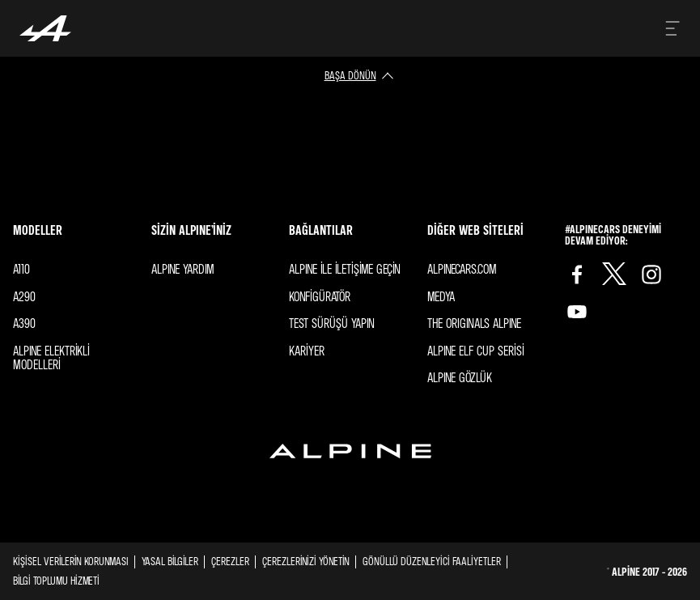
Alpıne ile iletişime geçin (345, 269)
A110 (21, 269)
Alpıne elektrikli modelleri (51, 358)
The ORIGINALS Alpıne (474, 323)
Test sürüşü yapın (332, 323)
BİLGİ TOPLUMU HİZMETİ (56, 580)
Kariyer (307, 351)
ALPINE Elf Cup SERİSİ (476, 351)
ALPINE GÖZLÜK (460, 377)
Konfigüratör (320, 296)
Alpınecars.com (462, 269)
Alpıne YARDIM (183, 269)
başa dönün (350, 75)
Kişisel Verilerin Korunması (71, 561)
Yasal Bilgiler (170, 561)
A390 (24, 323)
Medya (441, 296)
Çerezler (230, 561)
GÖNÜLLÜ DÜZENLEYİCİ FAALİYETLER (432, 561)
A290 (24, 296)
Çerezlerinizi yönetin (306, 561)
